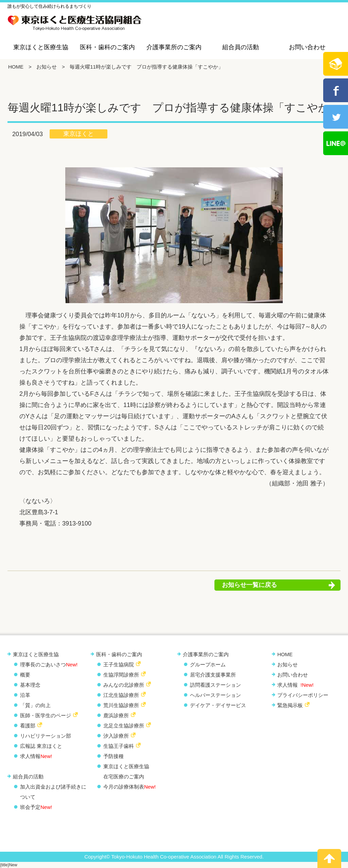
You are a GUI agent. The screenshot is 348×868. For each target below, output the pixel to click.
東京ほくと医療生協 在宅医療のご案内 (126, 771)
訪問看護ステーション (215, 685)
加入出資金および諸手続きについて (53, 792)
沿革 (25, 695)
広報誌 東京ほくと (41, 746)
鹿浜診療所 (116, 715)
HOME (16, 67)
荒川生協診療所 (121, 705)
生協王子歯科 (119, 746)
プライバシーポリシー (303, 695)
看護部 (28, 726)
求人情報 (36, 756)
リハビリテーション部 (46, 736)
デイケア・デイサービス (218, 705)
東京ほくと (79, 134)
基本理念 (30, 685)
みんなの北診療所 (124, 685)
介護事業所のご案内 (174, 47)
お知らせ (47, 67)
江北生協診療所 (121, 695)
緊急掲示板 (290, 705)
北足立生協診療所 (124, 726)
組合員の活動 (241, 47)
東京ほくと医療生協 (41, 47)
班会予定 (36, 807)
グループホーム (208, 664)
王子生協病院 (119, 664)
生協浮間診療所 (121, 675)
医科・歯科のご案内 (107, 47)
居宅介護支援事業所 (213, 675)
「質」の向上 (35, 705)
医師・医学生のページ (46, 715)
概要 (25, 675)
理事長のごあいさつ (49, 664)
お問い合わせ (307, 47)
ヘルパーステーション (215, 695)
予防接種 (114, 756)
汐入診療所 (116, 736)
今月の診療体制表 (129, 787)
